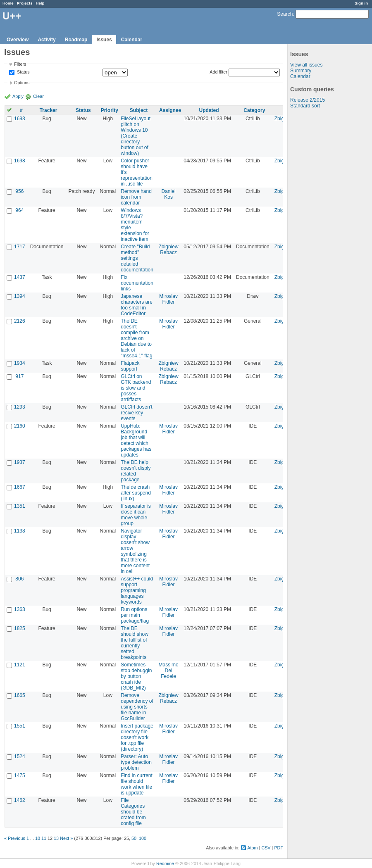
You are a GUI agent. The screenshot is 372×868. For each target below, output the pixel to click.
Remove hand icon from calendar (136, 197)
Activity (46, 40)
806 (19, 579)
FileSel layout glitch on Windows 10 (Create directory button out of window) (136, 136)
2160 (20, 426)
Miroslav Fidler (168, 299)
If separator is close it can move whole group (136, 515)
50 (134, 838)
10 (38, 838)
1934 (20, 363)
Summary (301, 71)
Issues (104, 40)
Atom (252, 848)
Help (40, 3)
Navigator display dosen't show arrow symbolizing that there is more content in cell (135, 551)
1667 (20, 487)
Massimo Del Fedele (169, 671)
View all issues (306, 65)
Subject (139, 110)
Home (8, 3)
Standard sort (305, 106)
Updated (209, 110)
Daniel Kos (169, 194)
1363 (20, 609)
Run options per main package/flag (135, 615)
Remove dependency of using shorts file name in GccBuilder (137, 707)
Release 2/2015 (308, 100)
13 (56, 838)
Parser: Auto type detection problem (136, 762)
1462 (20, 800)
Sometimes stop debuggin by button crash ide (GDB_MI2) (136, 676)
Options (22, 83)
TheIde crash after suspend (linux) (136, 493)
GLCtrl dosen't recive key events (136, 413)
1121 (20, 665)
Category (254, 110)
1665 (20, 695)
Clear (38, 96)
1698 (20, 161)
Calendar (132, 40)
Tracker (49, 110)
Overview (18, 40)
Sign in (361, 3)
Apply (18, 96)
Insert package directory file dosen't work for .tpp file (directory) (137, 737)
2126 (20, 321)
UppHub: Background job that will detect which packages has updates (136, 440)
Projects (25, 3)
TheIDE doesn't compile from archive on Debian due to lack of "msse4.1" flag (137, 338)
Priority (110, 110)
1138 (20, 531)
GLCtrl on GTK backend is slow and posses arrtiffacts (136, 388)
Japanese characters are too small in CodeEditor (137, 305)
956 (19, 191)
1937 (20, 462)
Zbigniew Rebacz (169, 250)
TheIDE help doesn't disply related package (136, 471)
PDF (279, 848)
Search (285, 14)
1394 (20, 296)
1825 (20, 628)
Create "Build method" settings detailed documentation (137, 258)
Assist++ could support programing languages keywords (137, 590)
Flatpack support (130, 366)
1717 (20, 247)
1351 (20, 506)
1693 (20, 119)
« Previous (15, 838)
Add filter (218, 72)
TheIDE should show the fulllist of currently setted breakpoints (135, 643)
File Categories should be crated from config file (133, 812)
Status (23, 72)
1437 (20, 277)
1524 (20, 756)
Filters (20, 64)
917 (19, 376)
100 (143, 838)
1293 (20, 407)
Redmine (165, 863)
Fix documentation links (137, 283)
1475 (20, 775)
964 (19, 210)
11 (44, 838)
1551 (20, 726)
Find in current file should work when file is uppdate (137, 784)
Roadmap (76, 40)
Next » (66, 838)
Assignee (170, 110)
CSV (266, 848)
